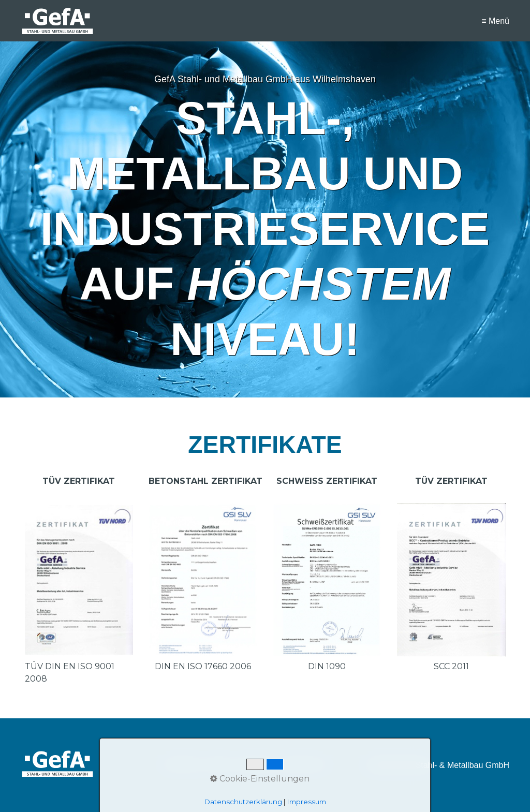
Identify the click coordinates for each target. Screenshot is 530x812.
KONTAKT (220, 765)
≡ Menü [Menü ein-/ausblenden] (495, 21)
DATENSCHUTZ (304, 765)
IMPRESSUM (258, 765)
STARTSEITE (182, 765)
